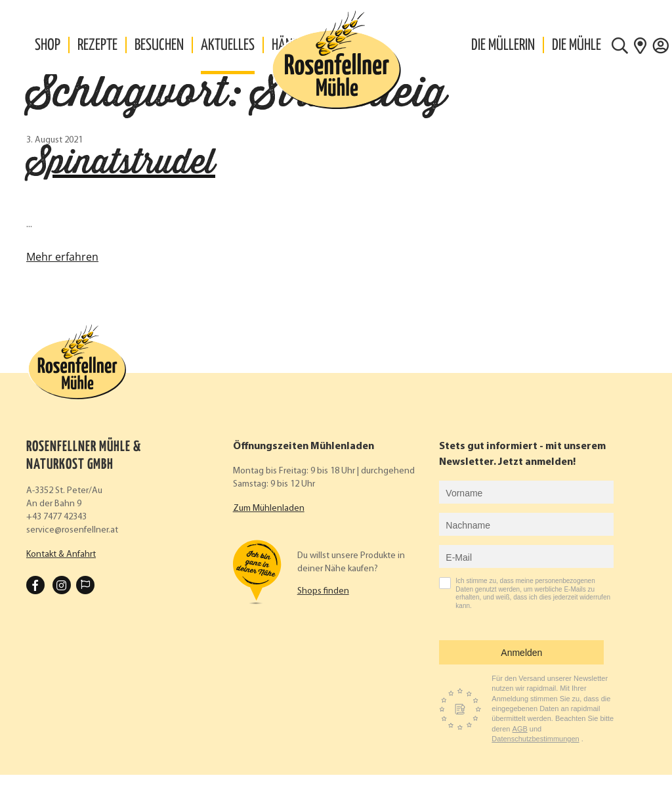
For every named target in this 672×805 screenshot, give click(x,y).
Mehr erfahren (62, 257)
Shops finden (323, 591)
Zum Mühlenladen (269, 509)
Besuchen (159, 46)
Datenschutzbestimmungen (535, 739)
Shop (48, 46)
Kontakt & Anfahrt (61, 555)
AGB (520, 729)
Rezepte (97, 46)
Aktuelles (228, 46)
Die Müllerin (503, 46)
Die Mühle (577, 46)
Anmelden (521, 653)
